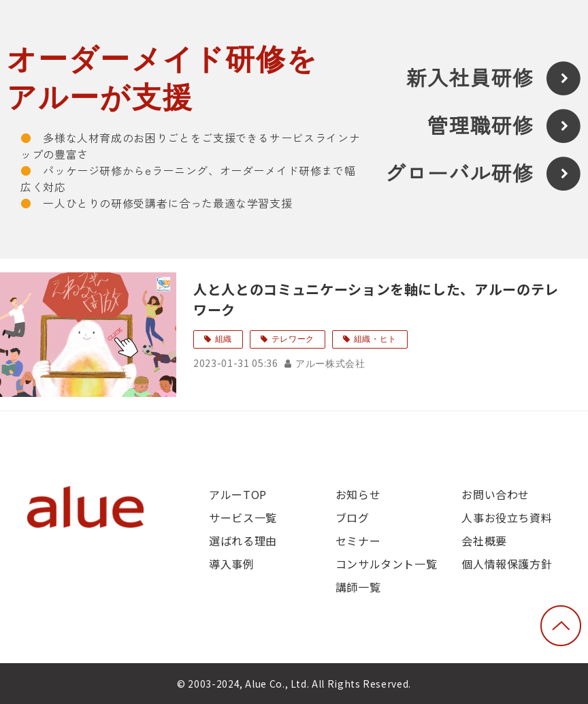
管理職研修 (480, 126)
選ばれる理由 (243, 541)
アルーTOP (238, 494)
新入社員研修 (470, 79)
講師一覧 (358, 587)
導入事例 (232, 564)
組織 (224, 339)
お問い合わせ (495, 494)
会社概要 (484, 541)
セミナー (358, 541)
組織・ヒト (375, 339)
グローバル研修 (459, 174)
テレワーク (293, 339)
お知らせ (358, 494)
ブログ (353, 517)
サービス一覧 (243, 517)
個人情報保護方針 (507, 564)
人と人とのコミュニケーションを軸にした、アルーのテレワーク (376, 299)
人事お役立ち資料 (507, 517)
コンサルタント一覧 (387, 564)
